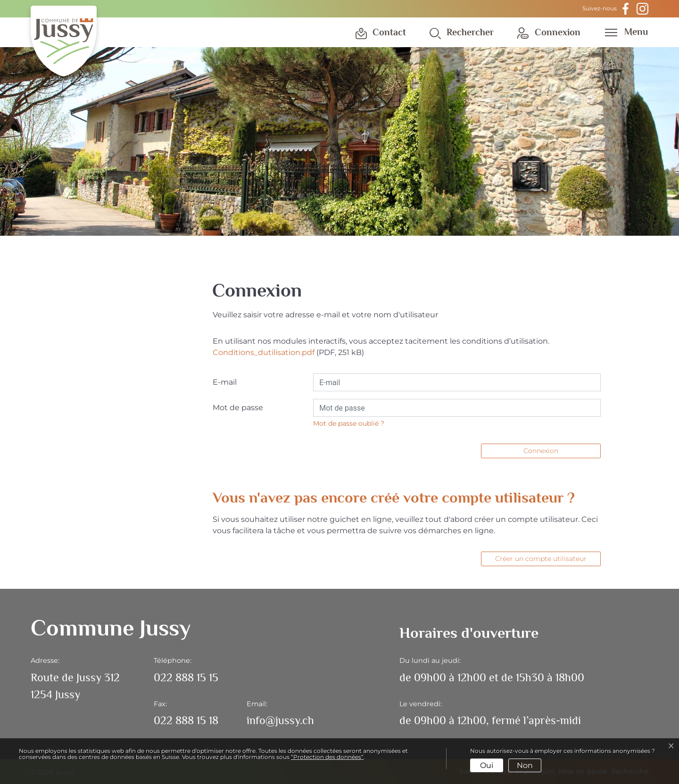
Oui (487, 765)
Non (525, 765)
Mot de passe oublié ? (349, 423)
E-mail (225, 382)
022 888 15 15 (186, 677)
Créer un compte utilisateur (541, 559)
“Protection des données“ (327, 757)
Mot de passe (238, 408)
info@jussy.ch (280, 720)
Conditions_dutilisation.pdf (264, 352)
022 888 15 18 (186, 720)
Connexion (541, 451)
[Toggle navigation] (623, 32)
